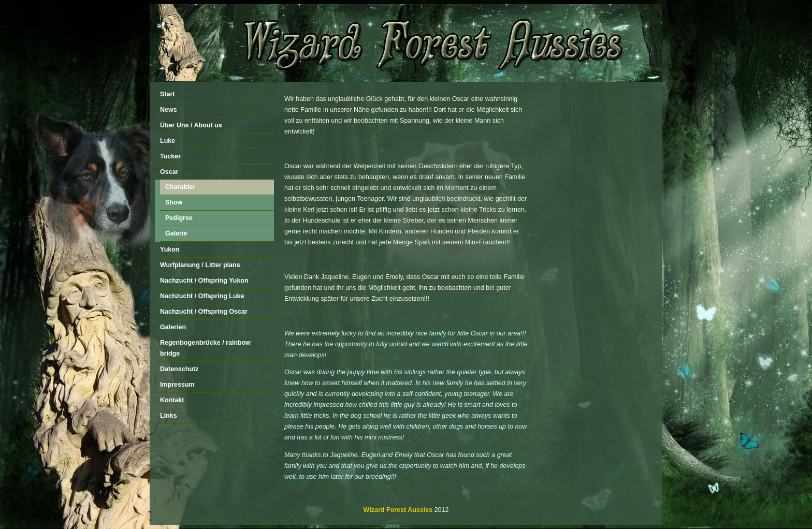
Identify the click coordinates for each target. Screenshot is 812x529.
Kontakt (172, 400)
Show (174, 202)
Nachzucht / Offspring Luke (202, 296)
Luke (168, 141)
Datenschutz (179, 369)
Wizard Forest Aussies (398, 510)
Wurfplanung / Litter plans (200, 265)
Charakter (180, 187)
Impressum (177, 385)
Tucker (170, 156)
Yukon (170, 249)
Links (169, 416)
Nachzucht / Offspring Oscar (204, 312)
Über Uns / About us (191, 125)
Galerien (173, 327)
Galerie (176, 233)
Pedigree (179, 218)
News (169, 110)
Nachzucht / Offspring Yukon (204, 281)
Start (167, 94)
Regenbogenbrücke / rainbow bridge (205, 348)
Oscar (169, 172)
